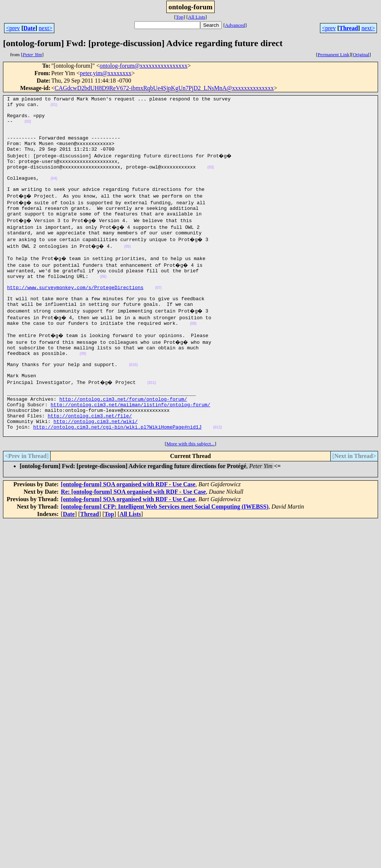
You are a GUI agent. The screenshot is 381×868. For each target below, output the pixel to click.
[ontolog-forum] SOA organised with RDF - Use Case (128, 533)
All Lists (196, 17)
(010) (133, 402)
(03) (211, 181)
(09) (83, 388)
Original (361, 55)
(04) (54, 194)
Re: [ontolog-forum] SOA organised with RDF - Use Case (134, 541)
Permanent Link (334, 55)
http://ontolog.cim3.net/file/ (90, 461)
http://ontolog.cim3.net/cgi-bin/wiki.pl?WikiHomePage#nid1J (117, 475)
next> (46, 28)
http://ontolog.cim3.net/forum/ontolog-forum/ (123, 441)
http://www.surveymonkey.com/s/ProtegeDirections (75, 314)
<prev (13, 28)
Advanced (235, 25)
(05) (129, 268)
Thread (349, 28)
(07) (159, 315)
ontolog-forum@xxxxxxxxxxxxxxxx (144, 66)
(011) (153, 422)
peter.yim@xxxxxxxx (106, 73)
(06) (103, 301)
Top (180, 17)
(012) (217, 475)
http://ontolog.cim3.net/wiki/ (96, 468)
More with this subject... (190, 493)
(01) (54, 107)
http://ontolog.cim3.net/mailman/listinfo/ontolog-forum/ (130, 448)
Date (29, 28)
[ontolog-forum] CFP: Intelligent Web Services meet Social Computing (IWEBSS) (165, 556)
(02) (28, 127)
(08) (193, 355)
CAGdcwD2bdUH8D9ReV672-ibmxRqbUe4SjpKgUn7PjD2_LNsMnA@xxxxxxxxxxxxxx (164, 88)
